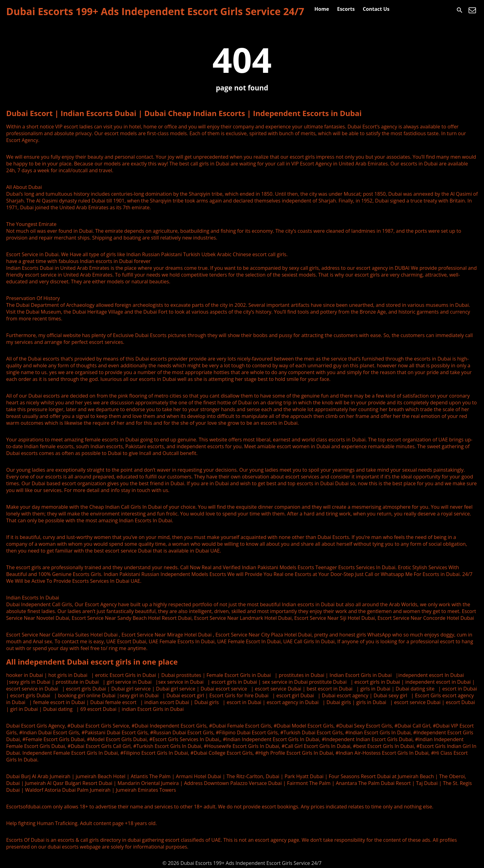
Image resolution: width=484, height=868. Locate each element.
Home (322, 9)
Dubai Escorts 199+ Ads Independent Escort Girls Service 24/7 (155, 11)
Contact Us (376, 9)
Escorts (346, 9)
